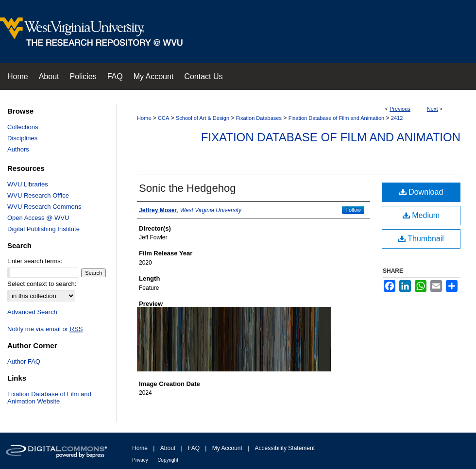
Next (433, 109)
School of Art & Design (203, 118)
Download (421, 192)
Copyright (168, 460)
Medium (421, 215)
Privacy (140, 460)
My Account (227, 448)
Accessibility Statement (285, 448)
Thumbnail (421, 239)
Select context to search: (42, 284)
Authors (18, 149)
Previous (400, 109)
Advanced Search (32, 312)
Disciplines (22, 138)
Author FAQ (24, 361)
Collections (23, 127)
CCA (163, 118)
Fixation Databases (259, 118)
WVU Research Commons (44, 207)
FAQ (194, 448)
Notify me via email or (45, 329)
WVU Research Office (38, 195)
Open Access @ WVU (38, 218)
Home (144, 118)
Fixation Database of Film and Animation (337, 118)
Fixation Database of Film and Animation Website (49, 398)
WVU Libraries (28, 184)
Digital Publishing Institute (43, 229)
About (168, 448)
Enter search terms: (35, 261)
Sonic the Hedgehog (187, 188)
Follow (353, 210)
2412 (397, 118)
